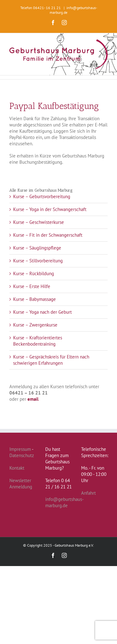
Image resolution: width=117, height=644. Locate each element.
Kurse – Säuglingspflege (37, 248)
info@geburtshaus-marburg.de (64, 502)
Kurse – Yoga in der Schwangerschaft (50, 209)
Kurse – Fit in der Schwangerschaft (48, 235)
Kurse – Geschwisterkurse (39, 222)
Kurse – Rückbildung (34, 273)
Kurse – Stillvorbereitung (38, 261)
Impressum (20, 449)
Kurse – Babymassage (34, 299)
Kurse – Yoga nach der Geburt (42, 312)
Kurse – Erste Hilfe (32, 286)
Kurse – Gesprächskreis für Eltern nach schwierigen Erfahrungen (51, 360)
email (33, 399)
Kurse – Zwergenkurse (35, 325)
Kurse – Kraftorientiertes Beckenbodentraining (38, 341)
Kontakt (17, 468)
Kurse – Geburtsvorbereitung (42, 196)
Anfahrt (88, 493)
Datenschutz (22, 455)
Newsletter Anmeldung (21, 484)
